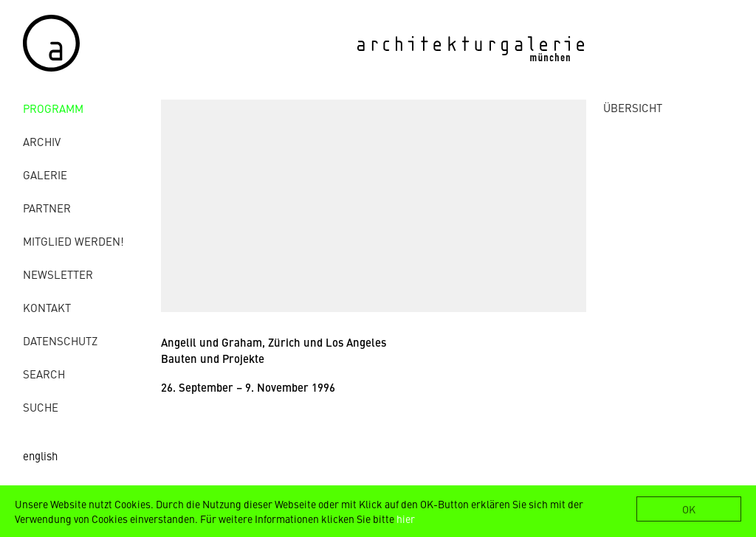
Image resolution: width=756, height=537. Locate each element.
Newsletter (58, 274)
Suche (41, 407)
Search (44, 374)
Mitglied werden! (73, 241)
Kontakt (47, 307)
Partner (47, 208)
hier (406, 519)
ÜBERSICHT (633, 107)
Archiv (42, 141)
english (40, 455)
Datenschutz (60, 340)
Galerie (45, 174)
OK (689, 509)
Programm (53, 108)
